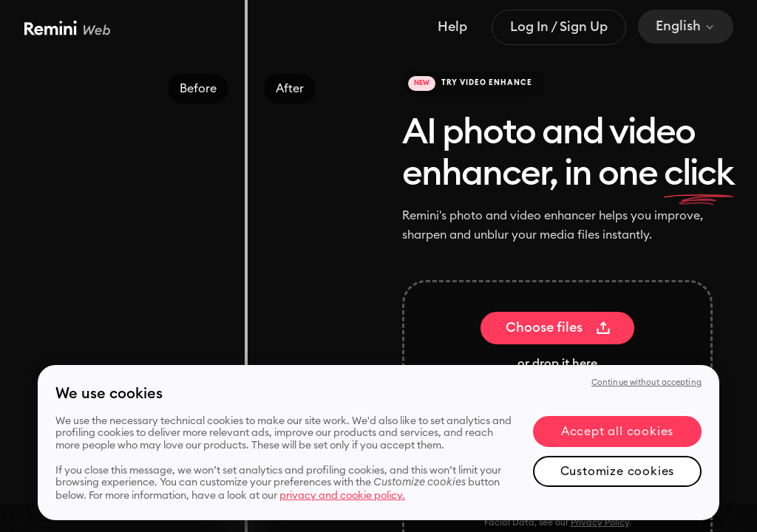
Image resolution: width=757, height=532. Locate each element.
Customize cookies (618, 471)
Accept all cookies (617, 432)
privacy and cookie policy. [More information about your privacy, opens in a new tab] (342, 496)
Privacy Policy (600, 522)
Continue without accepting (646, 382)
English (686, 26)
